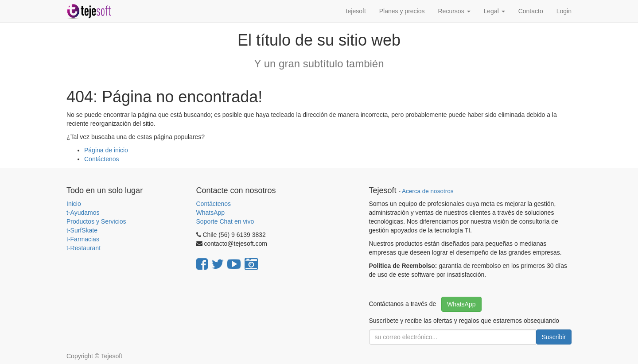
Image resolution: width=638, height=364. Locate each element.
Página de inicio (106, 150)
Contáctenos (102, 159)
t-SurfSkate (82, 230)
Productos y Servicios (96, 221)
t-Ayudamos (83, 213)
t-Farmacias (83, 239)
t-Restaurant (84, 248)
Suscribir (554, 337)
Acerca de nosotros (428, 191)
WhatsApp (211, 213)
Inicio (74, 204)
